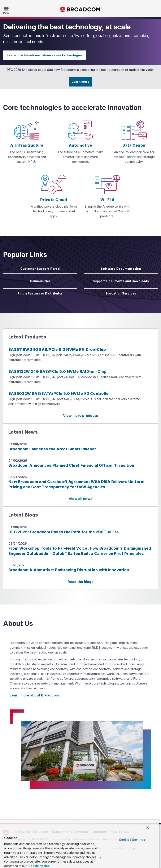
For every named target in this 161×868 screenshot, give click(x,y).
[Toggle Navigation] (7, 10)
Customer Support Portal (40, 269)
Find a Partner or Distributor (40, 293)
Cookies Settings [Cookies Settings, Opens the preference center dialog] (132, 840)
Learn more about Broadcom (34, 695)
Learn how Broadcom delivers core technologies (45, 55)
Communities (40, 281)
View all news (80, 499)
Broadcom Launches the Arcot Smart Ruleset (52, 449)
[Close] (148, 828)
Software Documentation (121, 269)
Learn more (80, 82)
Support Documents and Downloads (121, 281)
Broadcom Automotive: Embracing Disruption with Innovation (69, 570)
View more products (81, 416)
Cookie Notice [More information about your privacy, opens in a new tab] (39, 866)
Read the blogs (80, 582)
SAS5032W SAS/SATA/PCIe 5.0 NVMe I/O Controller (59, 393)
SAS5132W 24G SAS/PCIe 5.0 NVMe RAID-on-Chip (57, 371)
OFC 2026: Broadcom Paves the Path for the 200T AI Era (64, 532)
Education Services (121, 293)
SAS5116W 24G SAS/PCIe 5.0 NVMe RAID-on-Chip (57, 349)
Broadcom (80, 10)
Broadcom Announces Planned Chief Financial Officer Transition (71, 465)
